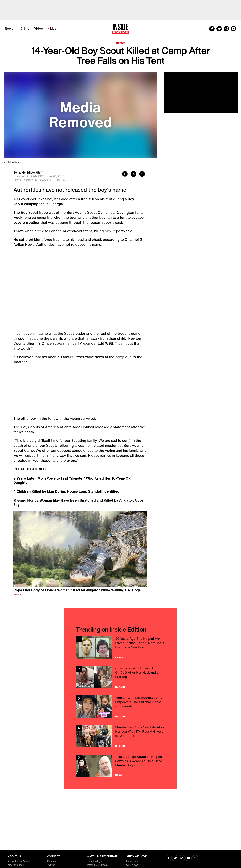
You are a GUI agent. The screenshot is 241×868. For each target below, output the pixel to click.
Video (39, 28)
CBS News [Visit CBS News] (132, 865)
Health (120, 687)
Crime (25, 28)
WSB (109, 343)
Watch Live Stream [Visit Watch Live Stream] (97, 865)
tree (84, 199)
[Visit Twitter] (175, 858)
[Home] (120, 29)
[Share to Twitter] (133, 174)
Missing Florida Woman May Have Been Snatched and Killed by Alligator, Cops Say (78, 502)
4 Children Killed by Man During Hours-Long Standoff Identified (66, 491)
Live (53, 28)
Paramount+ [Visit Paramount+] (133, 861)
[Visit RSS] (195, 858)
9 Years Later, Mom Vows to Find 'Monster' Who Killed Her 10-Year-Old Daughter (72, 480)
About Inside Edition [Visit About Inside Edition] (19, 861)
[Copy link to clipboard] (142, 174)
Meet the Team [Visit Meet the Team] (16, 865)
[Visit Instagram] (182, 858)
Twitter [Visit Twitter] (51, 865)
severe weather (27, 222)
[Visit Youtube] (188, 858)
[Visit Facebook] (169, 858)
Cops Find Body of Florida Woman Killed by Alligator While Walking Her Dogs (77, 590)
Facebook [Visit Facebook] (53, 861)
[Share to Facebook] (125, 174)
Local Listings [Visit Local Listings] (94, 861)
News (9, 28)
